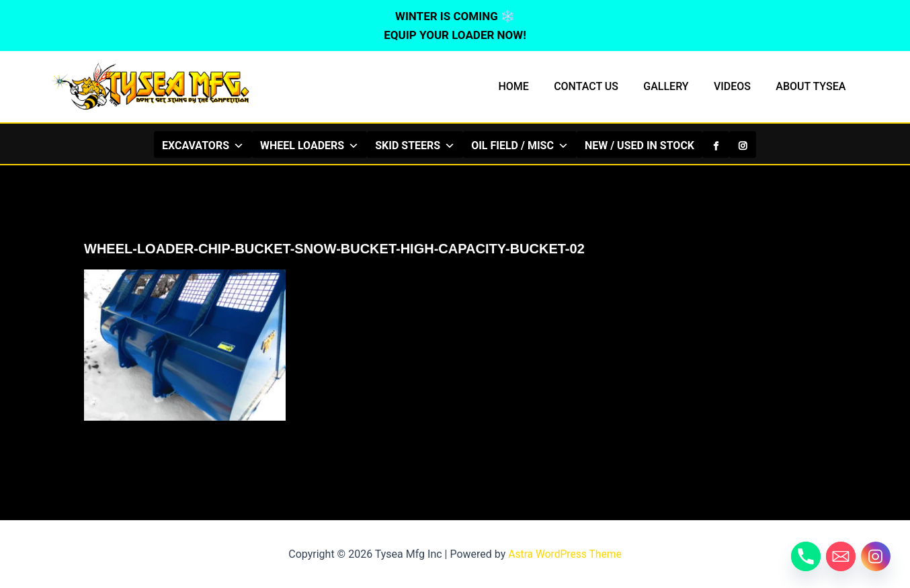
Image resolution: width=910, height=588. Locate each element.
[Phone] (806, 556)
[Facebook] (716, 144)
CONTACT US (599, 86)
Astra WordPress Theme (565, 554)
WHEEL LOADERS (309, 145)
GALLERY (675, 86)
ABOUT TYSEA (813, 86)
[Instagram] (743, 144)
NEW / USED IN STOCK (639, 145)
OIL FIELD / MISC (520, 145)
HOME (529, 86)
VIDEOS (738, 86)
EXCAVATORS (203, 145)
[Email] (841, 556)
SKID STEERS (415, 145)
